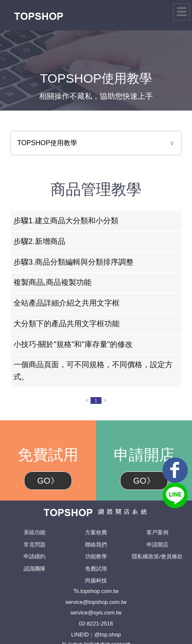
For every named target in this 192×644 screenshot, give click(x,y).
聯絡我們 (96, 545)
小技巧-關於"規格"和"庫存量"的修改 (73, 344)
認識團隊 (35, 569)
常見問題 (35, 545)
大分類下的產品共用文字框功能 (67, 324)
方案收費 (96, 532)
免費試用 (96, 569)
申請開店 (157, 545)
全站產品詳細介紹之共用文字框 (67, 303)
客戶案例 (157, 532)
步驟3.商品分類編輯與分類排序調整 (73, 262)
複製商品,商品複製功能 (52, 282)
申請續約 (35, 556)
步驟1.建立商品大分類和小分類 (66, 221)
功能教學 (96, 556)
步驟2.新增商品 (39, 241)
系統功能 (35, 532)
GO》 (48, 481)
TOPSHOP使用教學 (47, 143)
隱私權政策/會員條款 (157, 556)
